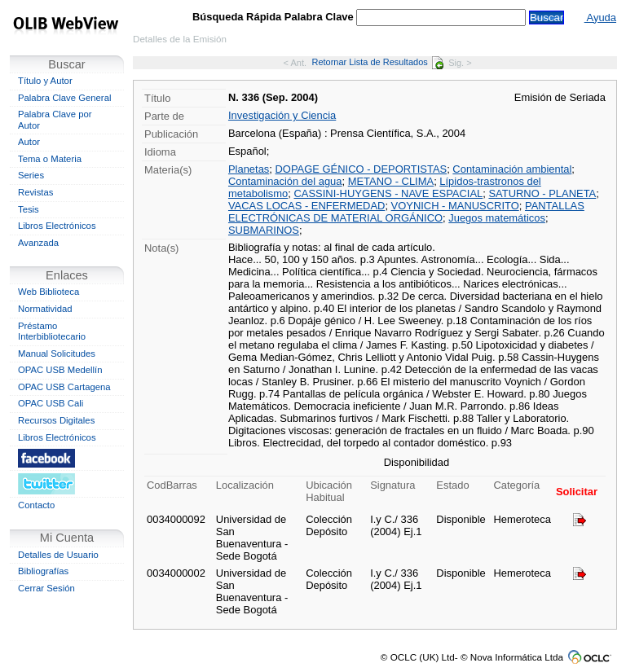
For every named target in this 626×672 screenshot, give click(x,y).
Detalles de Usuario (58, 555)
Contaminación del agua (285, 181)
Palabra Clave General (64, 98)
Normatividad (45, 309)
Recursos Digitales (56, 420)
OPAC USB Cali (51, 403)
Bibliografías (43, 571)
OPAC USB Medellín (60, 370)
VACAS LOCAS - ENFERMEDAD (306, 206)
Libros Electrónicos (57, 226)
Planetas (249, 169)
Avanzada (38, 243)
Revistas (35, 192)
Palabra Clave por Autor (55, 120)
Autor (29, 142)
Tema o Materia (50, 159)
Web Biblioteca (48, 292)
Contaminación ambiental (512, 169)
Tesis (29, 209)
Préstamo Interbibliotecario (52, 332)
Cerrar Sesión (46, 588)
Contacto (36, 505)
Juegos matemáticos (497, 218)
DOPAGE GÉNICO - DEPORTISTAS (361, 169)
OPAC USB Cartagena (64, 387)
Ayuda (600, 18)
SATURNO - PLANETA (542, 193)
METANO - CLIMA (391, 181)
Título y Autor (45, 81)
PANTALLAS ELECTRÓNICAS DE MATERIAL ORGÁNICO (406, 212)
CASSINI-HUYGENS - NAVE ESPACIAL (389, 193)
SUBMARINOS (264, 230)
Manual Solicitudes (57, 354)
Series (31, 175)
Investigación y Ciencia (282, 115)
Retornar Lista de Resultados (377, 62)
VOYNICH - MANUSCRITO (455, 206)
